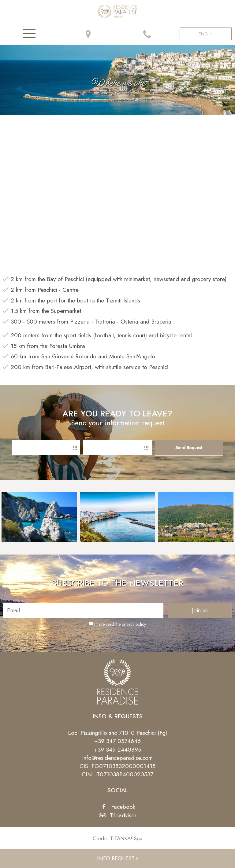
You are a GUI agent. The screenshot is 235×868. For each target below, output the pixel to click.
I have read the (120, 624)
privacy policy (134, 624)
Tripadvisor (118, 815)
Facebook (118, 807)
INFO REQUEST (117, 859)
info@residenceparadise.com (117, 758)
